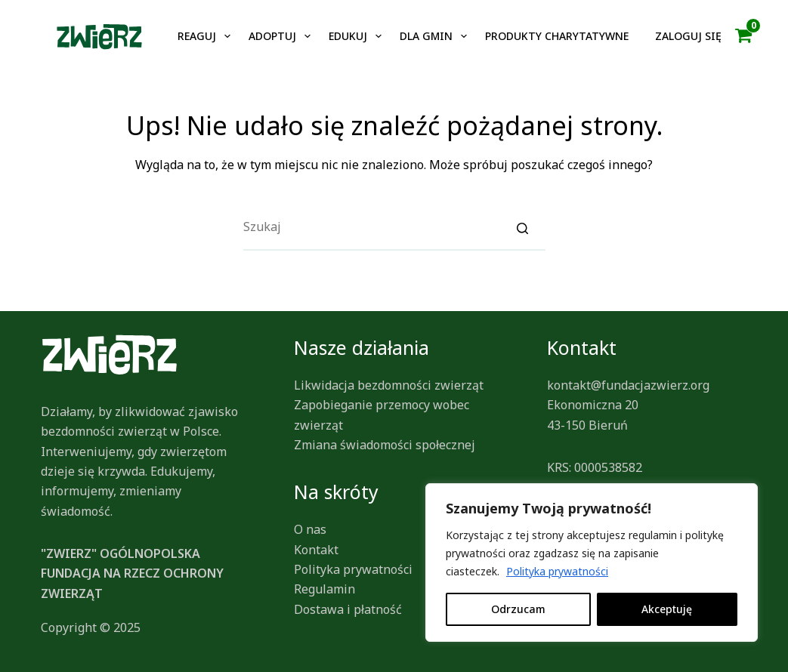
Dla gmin (426, 36)
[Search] (523, 227)
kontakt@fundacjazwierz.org (628, 385)
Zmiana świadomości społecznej (385, 445)
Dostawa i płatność (348, 609)
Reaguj (197, 36)
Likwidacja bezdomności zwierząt (389, 385)
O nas (310, 529)
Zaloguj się (688, 36)
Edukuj (348, 36)
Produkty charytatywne (557, 36)
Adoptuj (272, 36)
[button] (743, 36)
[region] (592, 563)
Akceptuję (667, 609)
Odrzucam (518, 609)
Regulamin (324, 589)
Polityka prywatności (557, 571)
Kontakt (316, 550)
